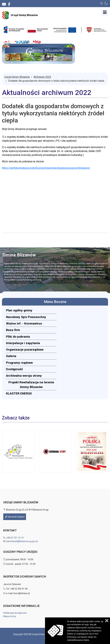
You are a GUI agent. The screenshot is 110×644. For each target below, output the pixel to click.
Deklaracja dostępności (15, 613)
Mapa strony (10, 616)
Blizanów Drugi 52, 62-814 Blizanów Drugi (26, 510)
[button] (102, 3)
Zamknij (107, 621)
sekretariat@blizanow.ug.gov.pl (22, 541)
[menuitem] (31, 310)
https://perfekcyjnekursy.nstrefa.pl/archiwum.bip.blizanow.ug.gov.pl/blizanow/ (46, 168)
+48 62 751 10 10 (15, 538)
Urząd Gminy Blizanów (20, 15)
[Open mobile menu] (105, 13)
